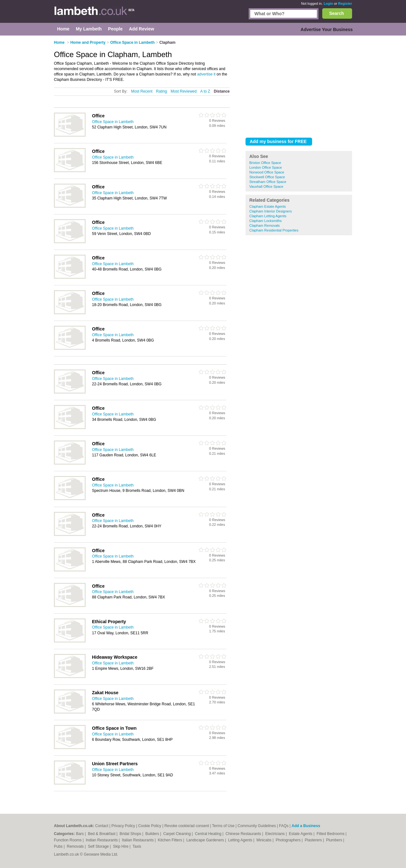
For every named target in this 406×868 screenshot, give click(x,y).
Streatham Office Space (268, 182)
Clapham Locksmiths (265, 221)
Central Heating (209, 834)
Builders (153, 834)
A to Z (205, 91)
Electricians (275, 834)
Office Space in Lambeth (113, 122)
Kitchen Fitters (171, 840)
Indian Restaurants (102, 840)
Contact (102, 826)
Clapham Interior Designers (271, 211)
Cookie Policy (150, 826)
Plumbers (335, 840)
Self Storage (99, 846)
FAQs (284, 826)
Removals (76, 846)
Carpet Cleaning (178, 834)
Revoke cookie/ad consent (187, 826)
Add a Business (306, 826)
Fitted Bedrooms (331, 834)
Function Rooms (68, 840)
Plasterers (314, 840)
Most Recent (142, 91)
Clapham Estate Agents (268, 206)
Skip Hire (121, 846)
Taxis (137, 846)
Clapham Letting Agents (268, 216)
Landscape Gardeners (206, 840)
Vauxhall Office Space (266, 186)
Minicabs (264, 840)
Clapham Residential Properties (274, 230)
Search (337, 13)
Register (345, 3)
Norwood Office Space (267, 172)
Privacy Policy (123, 826)
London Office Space (266, 167)
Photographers (289, 840)
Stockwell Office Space (267, 177)
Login (328, 3)
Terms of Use (223, 826)
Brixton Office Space (265, 163)
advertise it (206, 74)
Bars (80, 834)
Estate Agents (301, 834)
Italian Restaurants (138, 840)
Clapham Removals (265, 225)
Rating (162, 91)
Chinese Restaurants (244, 834)
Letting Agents (241, 840)
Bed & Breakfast (102, 834)
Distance (222, 91)
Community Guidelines (257, 826)
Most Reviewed (184, 91)
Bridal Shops (131, 834)
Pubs (59, 846)
